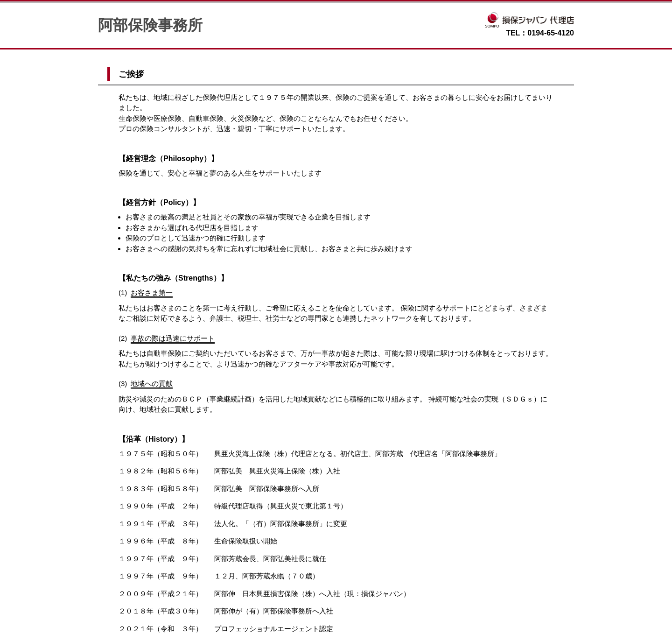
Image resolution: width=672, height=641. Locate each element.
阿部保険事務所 (150, 25)
